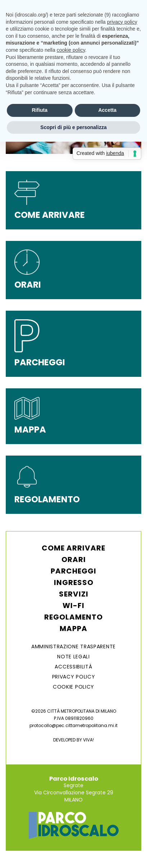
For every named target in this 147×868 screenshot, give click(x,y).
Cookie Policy (73, 687)
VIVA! (88, 740)
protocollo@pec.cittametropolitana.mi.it (73, 725)
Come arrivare (73, 548)
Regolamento (73, 617)
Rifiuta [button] (40, 110)
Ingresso (74, 583)
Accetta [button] (107, 110)
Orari (74, 559)
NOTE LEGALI (73, 657)
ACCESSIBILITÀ (73, 667)
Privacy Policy (74, 677)
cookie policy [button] (71, 50)
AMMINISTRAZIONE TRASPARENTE (73, 647)
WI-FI (73, 606)
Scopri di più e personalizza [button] (73, 127)
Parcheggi (73, 571)
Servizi (74, 594)
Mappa (73, 629)
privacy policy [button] (122, 22)
